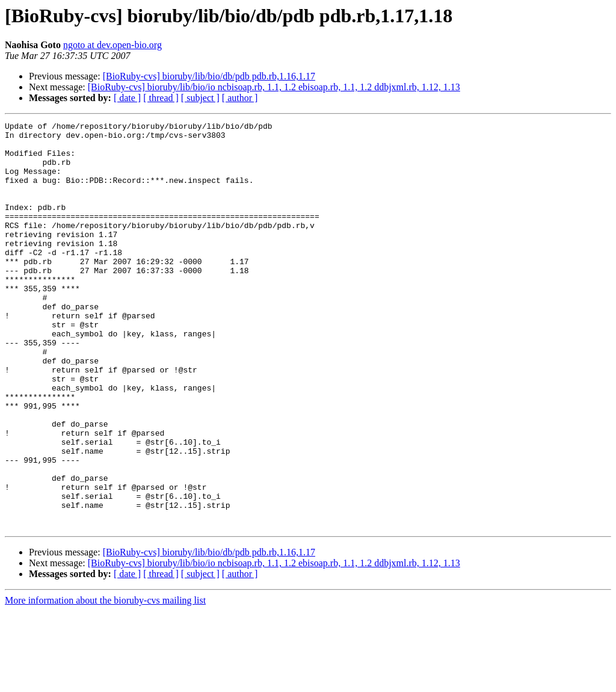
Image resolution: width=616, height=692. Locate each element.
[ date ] (127, 98)
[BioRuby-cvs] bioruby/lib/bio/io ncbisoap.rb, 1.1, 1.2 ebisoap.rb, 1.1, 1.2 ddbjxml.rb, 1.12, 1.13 (274, 87)
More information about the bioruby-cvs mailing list (105, 681)
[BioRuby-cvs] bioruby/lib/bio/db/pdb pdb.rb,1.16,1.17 (209, 76)
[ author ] (240, 98)
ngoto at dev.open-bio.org (112, 45)
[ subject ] (200, 98)
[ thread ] (161, 98)
